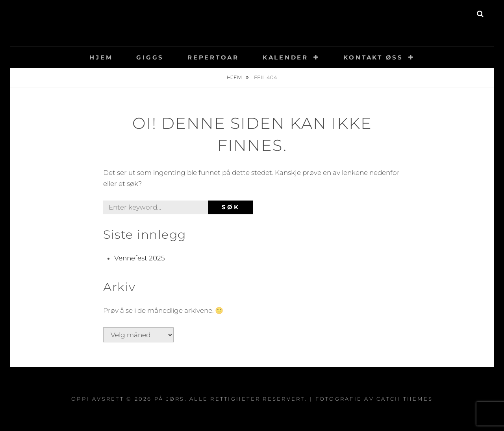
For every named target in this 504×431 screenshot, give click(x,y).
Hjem (101, 57)
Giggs (150, 57)
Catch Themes (405, 399)
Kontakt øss (373, 57)
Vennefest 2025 (139, 258)
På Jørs (252, 18)
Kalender (285, 57)
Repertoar (213, 57)
